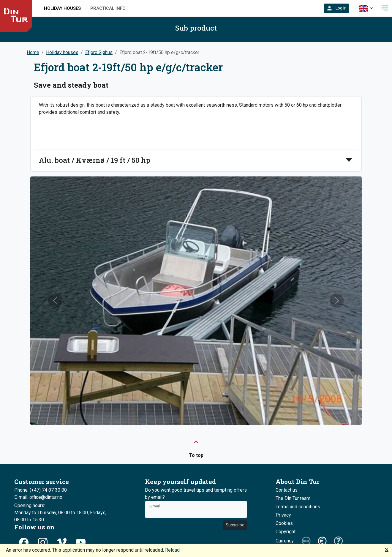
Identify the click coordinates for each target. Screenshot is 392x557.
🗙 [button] (387, 549)
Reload (172, 550)
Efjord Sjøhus (99, 52)
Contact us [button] (287, 490)
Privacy (283, 515)
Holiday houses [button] (62, 8)
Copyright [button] (286, 532)
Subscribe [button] (235, 525)
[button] (336, 8)
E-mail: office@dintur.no (38, 497)
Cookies (284, 523)
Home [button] (33, 52)
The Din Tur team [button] (293, 498)
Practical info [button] (108, 8)
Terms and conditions (298, 507)
